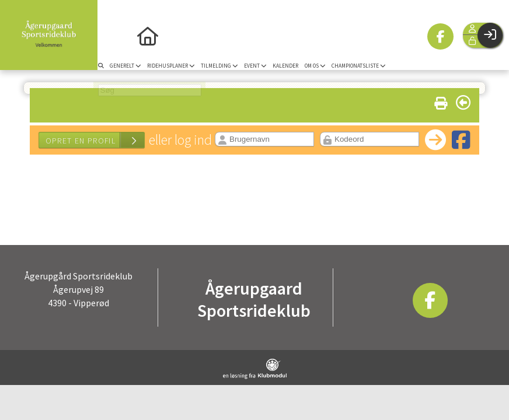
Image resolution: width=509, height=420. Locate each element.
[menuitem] (111, 35)
